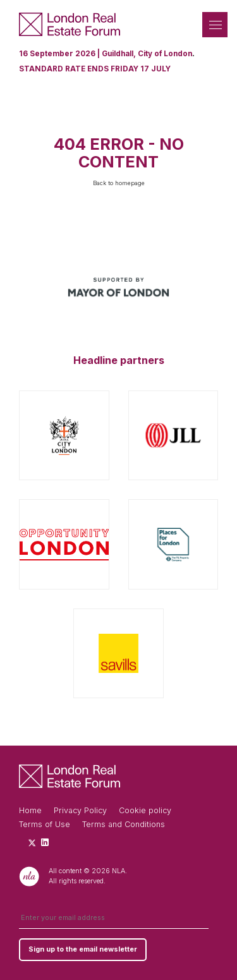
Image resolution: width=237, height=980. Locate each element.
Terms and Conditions (124, 824)
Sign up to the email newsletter (83, 949)
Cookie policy (145, 810)
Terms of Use (45, 824)
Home (30, 810)
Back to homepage (119, 183)
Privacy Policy (80, 810)
